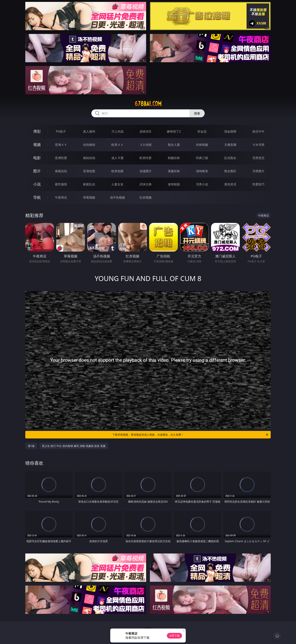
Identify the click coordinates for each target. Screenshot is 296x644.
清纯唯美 (202, 171)
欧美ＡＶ (117, 145)
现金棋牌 (230, 131)
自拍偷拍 (89, 145)
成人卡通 (117, 158)
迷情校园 (174, 184)
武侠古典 (146, 184)
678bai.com (148, 104)
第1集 (31, 446)
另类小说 (202, 184)
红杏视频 (146, 197)
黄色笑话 (230, 184)
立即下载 (174, 636)
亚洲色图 (89, 171)
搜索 (197, 113)
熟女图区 (230, 171)
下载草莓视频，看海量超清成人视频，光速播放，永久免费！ (191, 435)
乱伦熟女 (230, 158)
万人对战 (117, 131)
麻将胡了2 (174, 131)
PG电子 (61, 131)
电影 (37, 158)
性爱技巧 (258, 184)
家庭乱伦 (89, 184)
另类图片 (258, 171)
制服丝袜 (174, 158)
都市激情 (61, 184)
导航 (37, 197)
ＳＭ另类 (258, 145)
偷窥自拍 (61, 171)
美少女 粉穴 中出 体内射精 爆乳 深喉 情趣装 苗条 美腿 (74, 446)
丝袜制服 (202, 145)
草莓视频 (89, 197)
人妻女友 (117, 184)
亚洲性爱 (61, 158)
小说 (37, 184)
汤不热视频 (117, 197)
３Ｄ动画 (146, 145)
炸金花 (202, 131)
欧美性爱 (146, 158)
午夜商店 (61, 197)
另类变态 (258, 158)
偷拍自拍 (89, 158)
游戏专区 (146, 131)
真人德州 (89, 131)
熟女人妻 (174, 145)
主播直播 (230, 145)
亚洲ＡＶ (61, 145)
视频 (37, 145)
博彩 (37, 131)
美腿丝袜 (174, 171)
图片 (37, 171)
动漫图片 (146, 171)
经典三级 (202, 158)
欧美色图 (117, 171)
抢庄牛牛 (258, 131)
